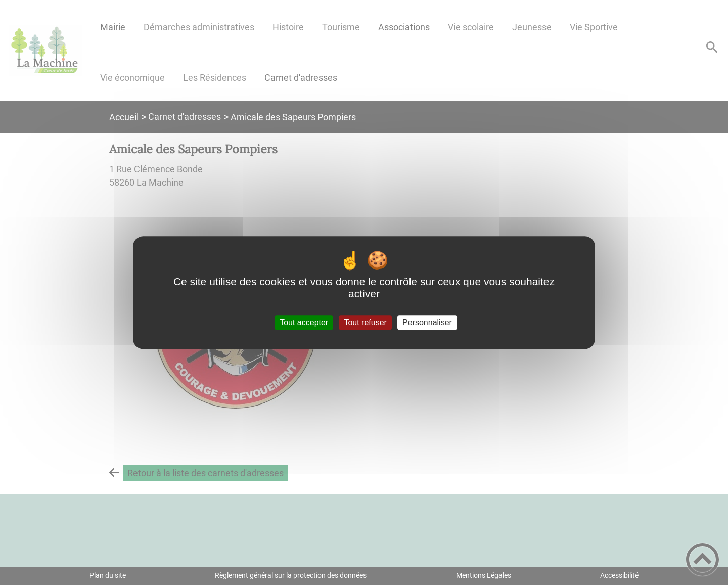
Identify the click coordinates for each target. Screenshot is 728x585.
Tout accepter (304, 322)
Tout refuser (365, 322)
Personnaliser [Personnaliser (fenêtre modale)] (427, 322)
